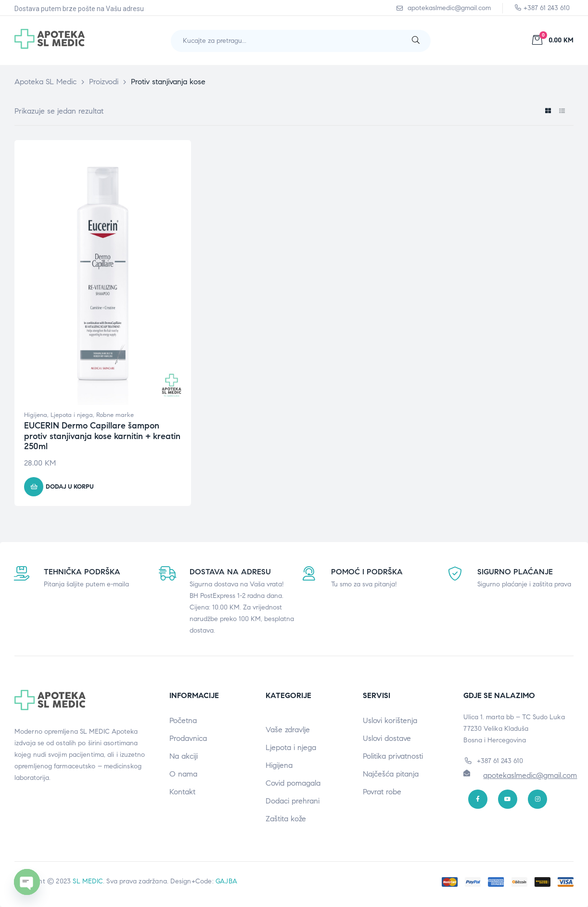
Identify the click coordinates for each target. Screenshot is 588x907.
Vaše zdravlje (288, 730)
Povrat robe (382, 792)
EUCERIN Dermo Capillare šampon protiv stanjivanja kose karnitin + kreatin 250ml (102, 436)
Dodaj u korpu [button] (70, 487)
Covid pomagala (293, 783)
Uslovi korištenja (390, 720)
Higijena (36, 415)
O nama (183, 774)
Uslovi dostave (387, 738)
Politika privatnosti (393, 756)
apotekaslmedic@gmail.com (530, 775)
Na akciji (184, 756)
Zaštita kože (286, 819)
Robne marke (115, 415)
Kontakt (182, 792)
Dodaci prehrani (293, 801)
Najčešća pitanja (391, 774)
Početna (183, 720)
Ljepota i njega (72, 415)
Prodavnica (188, 738)
